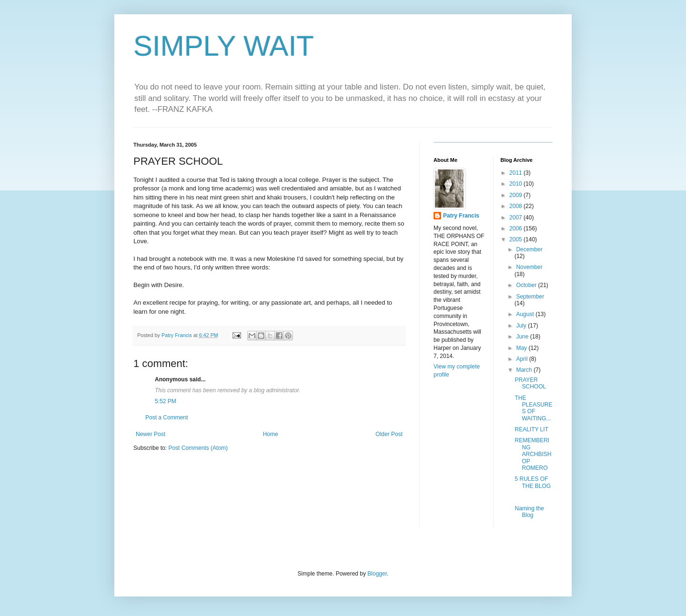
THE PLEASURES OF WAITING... (533, 408)
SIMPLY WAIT (224, 46)
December (529, 249)
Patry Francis (461, 216)
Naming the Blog (529, 512)
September (530, 297)
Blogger (377, 574)
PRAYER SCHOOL (530, 383)
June (523, 337)
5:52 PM (166, 401)
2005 (516, 239)
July (522, 326)
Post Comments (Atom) (198, 448)
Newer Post (151, 434)
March (525, 370)
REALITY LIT (531, 429)
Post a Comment (166, 417)
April (522, 359)
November (529, 267)
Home (271, 434)
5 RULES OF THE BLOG (533, 482)
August (526, 314)
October (527, 285)
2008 (516, 206)
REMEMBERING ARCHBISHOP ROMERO (533, 454)
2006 (516, 229)
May (522, 348)
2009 (516, 195)
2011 (516, 173)
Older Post (389, 434)
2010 (516, 184)
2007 (516, 218)
